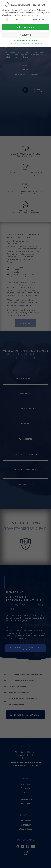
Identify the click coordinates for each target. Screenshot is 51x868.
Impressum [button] (39, 44)
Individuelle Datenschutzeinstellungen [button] (25, 40)
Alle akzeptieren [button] (26, 27)
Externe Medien (35, 19)
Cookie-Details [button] (14, 44)
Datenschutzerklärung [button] (27, 44)
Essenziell (12, 19)
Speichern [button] (26, 35)
